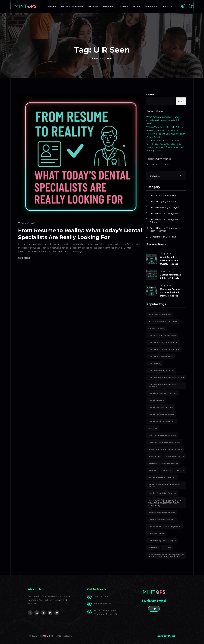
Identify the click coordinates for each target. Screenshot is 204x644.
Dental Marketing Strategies (164, 207)
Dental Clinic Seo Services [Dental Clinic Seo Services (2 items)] (161, 356)
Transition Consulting (130, 6)
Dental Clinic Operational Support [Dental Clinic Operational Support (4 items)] (164, 349)
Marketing (93, 6)
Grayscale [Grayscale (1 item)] (153, 428)
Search (150, 95)
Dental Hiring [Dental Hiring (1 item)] (155, 363)
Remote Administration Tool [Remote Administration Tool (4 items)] (162, 513)
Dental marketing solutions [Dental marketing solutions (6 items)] (161, 370)
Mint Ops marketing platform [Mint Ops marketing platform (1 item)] (162, 477)
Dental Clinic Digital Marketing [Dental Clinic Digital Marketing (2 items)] (163, 342)
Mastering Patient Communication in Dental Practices (170, 292)
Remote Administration (72, 6)
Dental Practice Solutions (163, 237)
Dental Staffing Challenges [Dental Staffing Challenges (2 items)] (161, 414)
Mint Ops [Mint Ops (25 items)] (167, 470)
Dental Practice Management (165, 213)
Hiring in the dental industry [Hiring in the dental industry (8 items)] (162, 435)
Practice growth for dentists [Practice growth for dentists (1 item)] (162, 493)
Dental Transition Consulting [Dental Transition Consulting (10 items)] (162, 421)
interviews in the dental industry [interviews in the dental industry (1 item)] (164, 442)
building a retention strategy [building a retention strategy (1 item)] (163, 321)
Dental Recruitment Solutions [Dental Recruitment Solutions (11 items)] (162, 393)
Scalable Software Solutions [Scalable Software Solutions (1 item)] (161, 520)
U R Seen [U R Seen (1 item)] (167, 548)
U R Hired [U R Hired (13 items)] (153, 548)
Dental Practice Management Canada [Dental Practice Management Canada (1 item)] (166, 377)
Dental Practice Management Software (165, 221)
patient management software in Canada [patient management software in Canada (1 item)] (164, 485)
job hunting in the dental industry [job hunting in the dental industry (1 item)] (165, 449)
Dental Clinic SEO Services (163, 196)
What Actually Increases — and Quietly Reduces (169, 261)
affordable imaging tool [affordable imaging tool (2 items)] (160, 314)
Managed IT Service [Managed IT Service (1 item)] (175, 456)
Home (95, 59)
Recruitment (109, 6)
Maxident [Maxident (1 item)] (153, 470)
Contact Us (167, 6)
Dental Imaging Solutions (163, 202)
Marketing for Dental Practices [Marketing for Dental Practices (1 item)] (163, 463)
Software (51, 6)
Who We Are (151, 6)
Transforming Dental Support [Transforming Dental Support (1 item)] (162, 541)
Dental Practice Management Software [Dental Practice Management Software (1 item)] (162, 385)
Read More (24, 258)
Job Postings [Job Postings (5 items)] (154, 456)
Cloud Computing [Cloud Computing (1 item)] (157, 328)
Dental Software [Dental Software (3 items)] (156, 400)
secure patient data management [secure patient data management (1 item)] (165, 527)
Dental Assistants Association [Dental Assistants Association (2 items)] (162, 335)
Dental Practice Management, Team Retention (165, 229)
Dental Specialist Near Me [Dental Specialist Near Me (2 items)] (161, 407)
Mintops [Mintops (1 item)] (180, 470)
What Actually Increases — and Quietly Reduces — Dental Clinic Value (163, 120)
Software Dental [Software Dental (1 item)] (156, 534)
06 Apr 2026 (166, 254)
